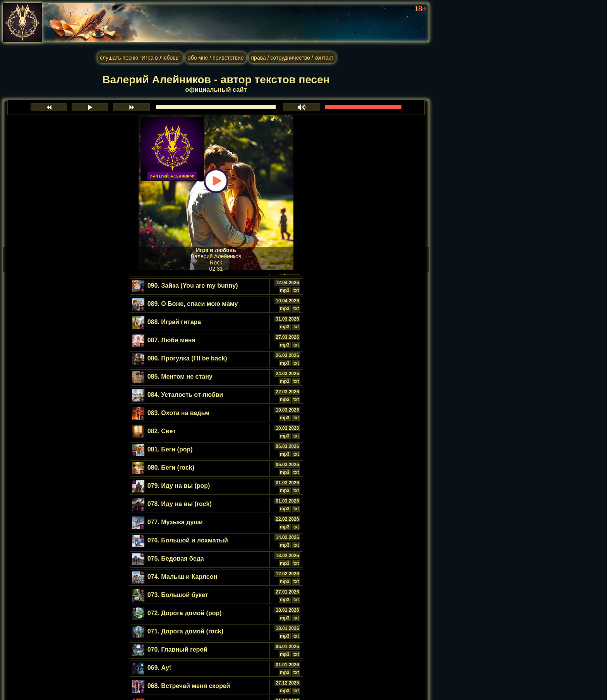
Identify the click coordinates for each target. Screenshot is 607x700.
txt (296, 290)
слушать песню (140, 58)
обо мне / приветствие (216, 58)
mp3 (285, 290)
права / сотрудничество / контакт (292, 58)
